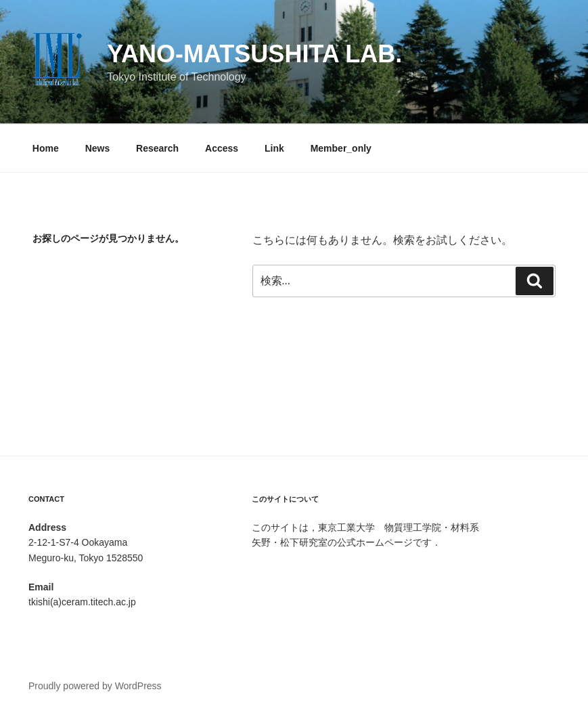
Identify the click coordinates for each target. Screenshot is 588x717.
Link (274, 148)
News (98, 148)
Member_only (341, 148)
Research (157, 148)
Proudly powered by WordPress (95, 686)
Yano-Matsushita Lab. (254, 54)
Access (222, 148)
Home (46, 148)
